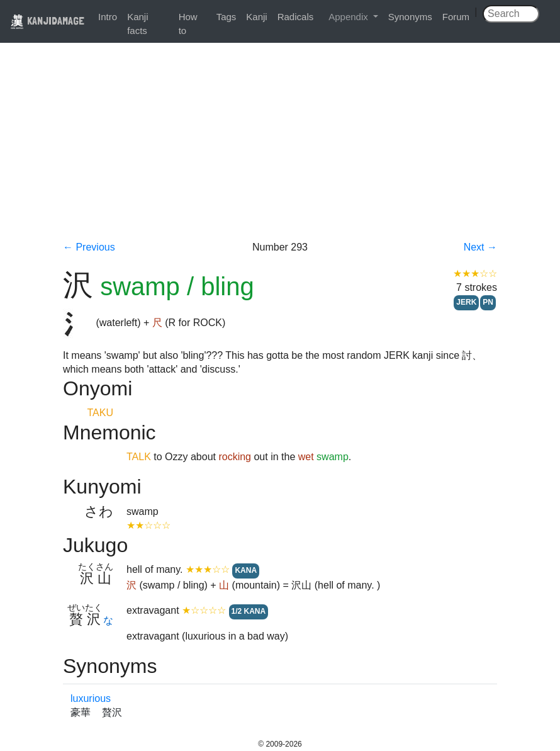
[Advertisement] (280, 146)
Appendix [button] (350, 17)
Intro (108, 17)
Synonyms (410, 17)
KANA (246, 570)
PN (488, 302)
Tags (227, 17)
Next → (480, 247)
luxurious (91, 698)
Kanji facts (137, 24)
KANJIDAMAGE (47, 20)
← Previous (89, 247)
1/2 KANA (249, 611)
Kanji (256, 17)
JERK (466, 302)
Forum (456, 17)
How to (188, 24)
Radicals (296, 17)
